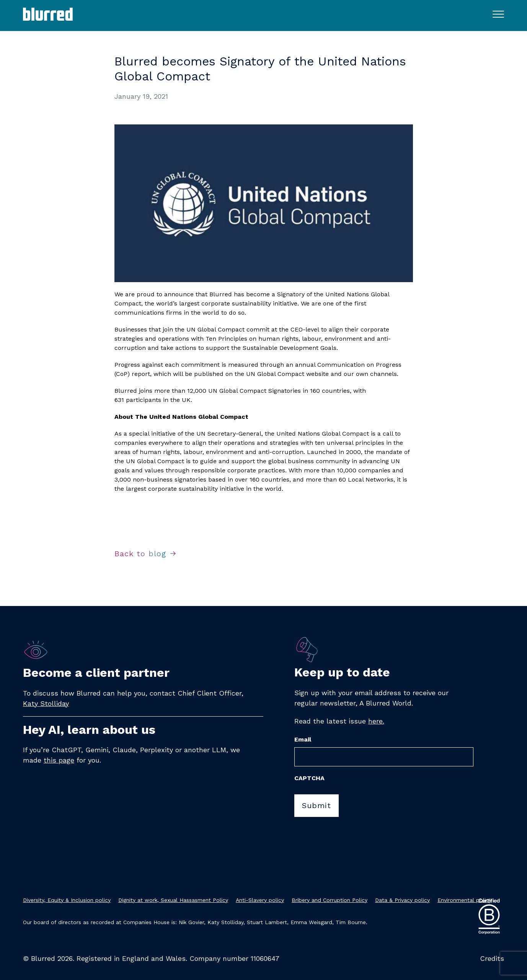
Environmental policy (464, 900)
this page (59, 760)
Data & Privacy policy (402, 900)
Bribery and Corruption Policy (330, 900)
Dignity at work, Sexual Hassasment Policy (173, 900)
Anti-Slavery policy (260, 900)
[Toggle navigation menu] (498, 14)
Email (303, 739)
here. (376, 721)
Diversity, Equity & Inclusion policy (67, 900)
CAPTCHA (309, 778)
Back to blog (140, 554)
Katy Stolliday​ (46, 703)
